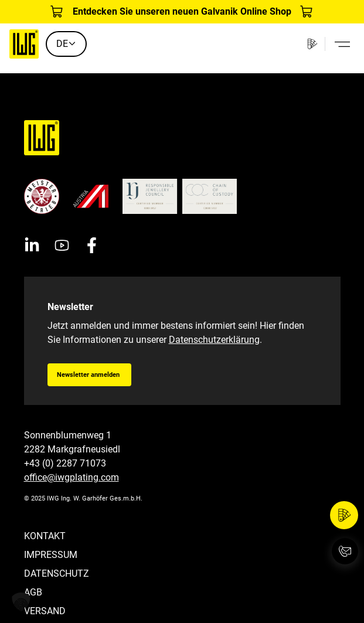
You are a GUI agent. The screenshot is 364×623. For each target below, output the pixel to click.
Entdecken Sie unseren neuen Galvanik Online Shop (182, 11)
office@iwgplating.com (72, 477)
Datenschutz (57, 573)
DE (66, 44)
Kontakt (45, 536)
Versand (45, 611)
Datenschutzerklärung (214, 340)
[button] (21, 602)
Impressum (51, 555)
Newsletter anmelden (88, 375)
